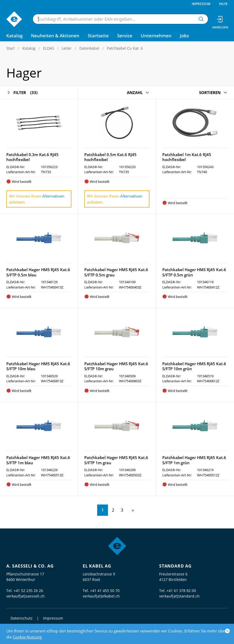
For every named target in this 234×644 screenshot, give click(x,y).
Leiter (67, 48)
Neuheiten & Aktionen (55, 36)
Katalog (29, 48)
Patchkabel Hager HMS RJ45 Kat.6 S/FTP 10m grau (116, 366)
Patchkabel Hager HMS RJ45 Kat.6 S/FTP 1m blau (38, 460)
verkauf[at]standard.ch (179, 596)
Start (11, 48)
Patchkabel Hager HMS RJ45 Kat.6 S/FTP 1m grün (194, 460)
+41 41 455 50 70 (105, 591)
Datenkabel (89, 48)
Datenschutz (22, 618)
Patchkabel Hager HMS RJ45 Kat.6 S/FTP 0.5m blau (38, 272)
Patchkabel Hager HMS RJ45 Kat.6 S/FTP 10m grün (194, 366)
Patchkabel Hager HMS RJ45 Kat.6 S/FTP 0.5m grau (116, 272)
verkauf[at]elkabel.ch (101, 596)
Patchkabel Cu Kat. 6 (125, 48)
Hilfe (223, 4)
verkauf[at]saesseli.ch (25, 596)
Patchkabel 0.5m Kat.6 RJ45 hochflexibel (110, 157)
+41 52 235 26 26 (28, 591)
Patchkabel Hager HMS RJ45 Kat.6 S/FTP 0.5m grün (194, 272)
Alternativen (53, 196)
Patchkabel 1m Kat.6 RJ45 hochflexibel (187, 157)
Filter (22, 93)
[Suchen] (201, 19)
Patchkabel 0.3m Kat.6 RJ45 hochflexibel (32, 157)
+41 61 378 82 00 (181, 591)
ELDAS (49, 48)
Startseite (98, 36)
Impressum (201, 4)
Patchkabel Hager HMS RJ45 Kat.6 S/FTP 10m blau (38, 366)
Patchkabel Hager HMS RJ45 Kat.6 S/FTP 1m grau (116, 460)
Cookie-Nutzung (27, 637)
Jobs (184, 36)
